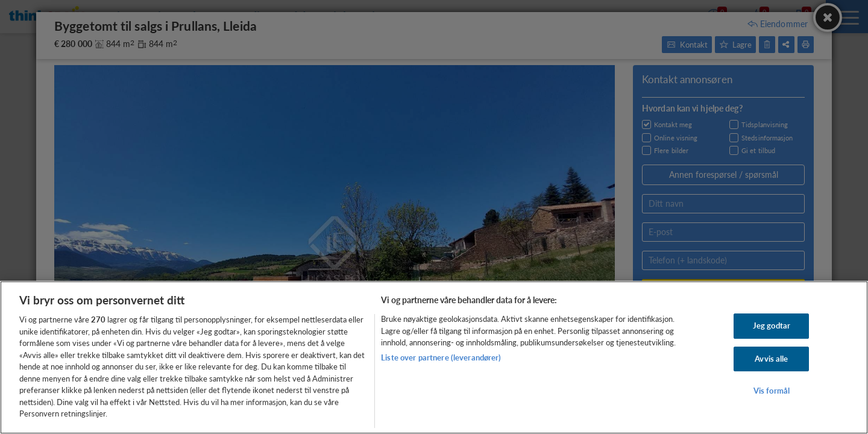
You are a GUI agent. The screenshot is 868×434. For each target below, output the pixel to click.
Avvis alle (771, 359)
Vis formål (772, 391)
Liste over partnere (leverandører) (441, 357)
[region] (434, 357)
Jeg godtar (772, 325)
